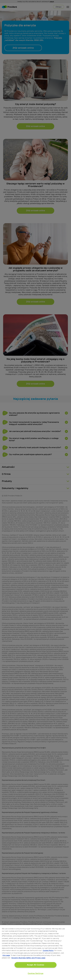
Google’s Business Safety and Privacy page (28, 958)
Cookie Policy (48, 950)
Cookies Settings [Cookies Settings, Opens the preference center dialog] (36, 973)
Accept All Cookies (36, 965)
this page (6, 955)
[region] (35, 953)
